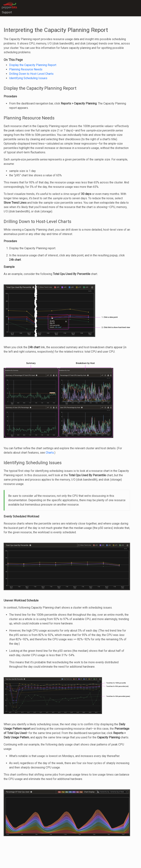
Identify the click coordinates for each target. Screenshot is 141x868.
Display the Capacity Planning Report (33, 65)
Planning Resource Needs (26, 69)
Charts (50, 453)
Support (7, 12)
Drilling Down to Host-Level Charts (31, 74)
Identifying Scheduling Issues (28, 78)
